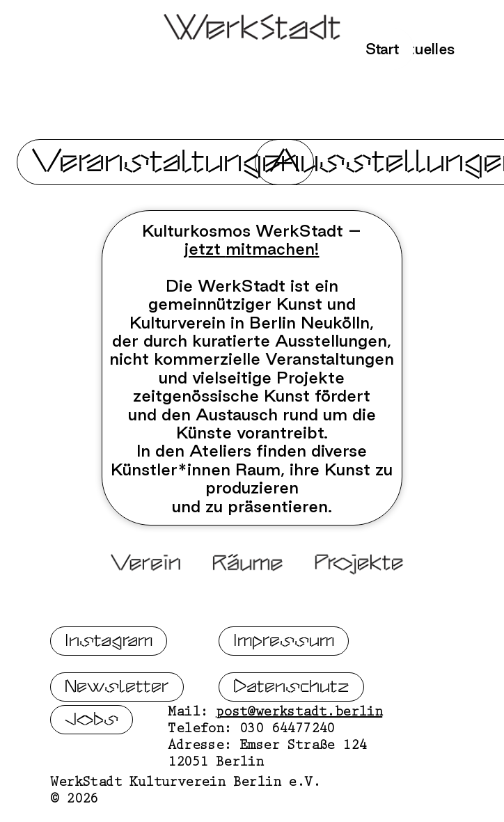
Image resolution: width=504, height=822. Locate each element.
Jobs (92, 726)
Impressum (284, 647)
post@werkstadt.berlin (299, 720)
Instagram (109, 647)
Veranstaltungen (165, 162)
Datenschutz (291, 693)
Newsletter (117, 693)
